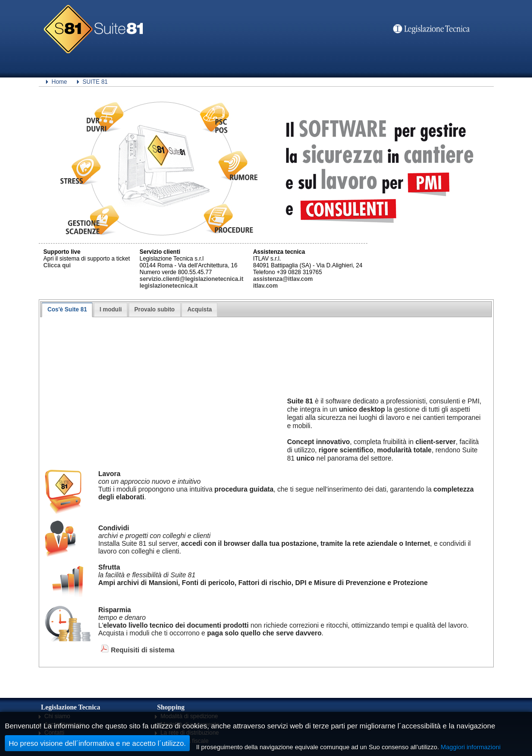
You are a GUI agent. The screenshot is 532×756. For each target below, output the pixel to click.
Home (60, 82)
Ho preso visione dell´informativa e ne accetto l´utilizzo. (97, 743)
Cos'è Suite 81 (67, 309)
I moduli (111, 309)
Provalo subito (155, 309)
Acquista (200, 309)
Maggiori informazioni (471, 747)
